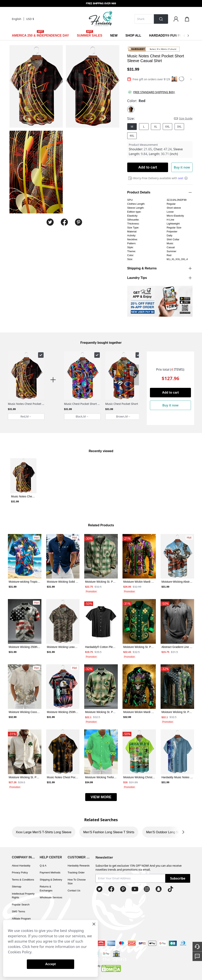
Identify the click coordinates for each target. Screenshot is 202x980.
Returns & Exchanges (46, 889)
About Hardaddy (21, 866)
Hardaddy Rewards (79, 866)
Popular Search (21, 905)
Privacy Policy (20, 873)
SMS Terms (18, 911)
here (35, 947)
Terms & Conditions (23, 880)
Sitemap (17, 887)
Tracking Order (76, 873)
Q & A (43, 866)
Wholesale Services (51, 897)
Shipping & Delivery (51, 880)
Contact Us (74, 891)
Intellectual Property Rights (23, 896)
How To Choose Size (77, 882)
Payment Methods (50, 873)
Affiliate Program (21, 919)
